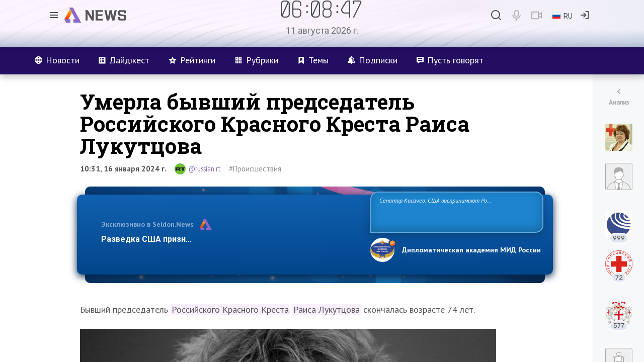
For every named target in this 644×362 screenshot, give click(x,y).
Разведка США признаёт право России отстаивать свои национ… (230, 239)
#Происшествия (255, 169)
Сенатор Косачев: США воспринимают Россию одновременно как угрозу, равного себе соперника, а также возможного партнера (455, 211)
